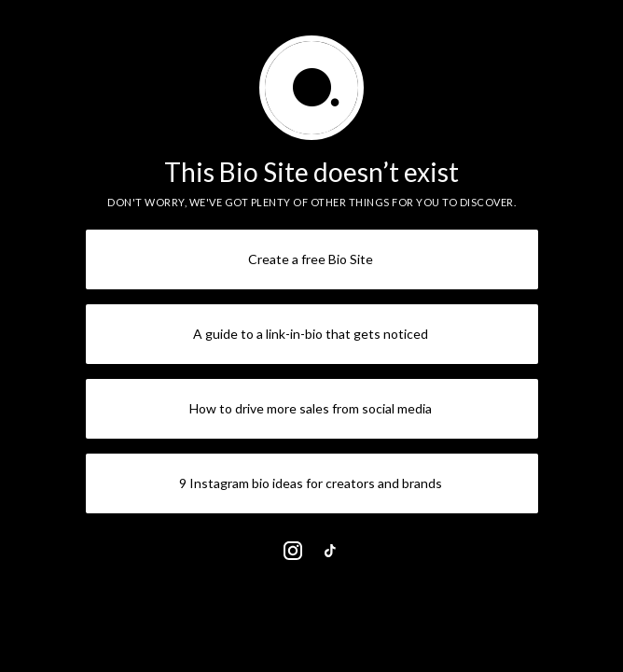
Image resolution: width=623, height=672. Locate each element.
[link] (293, 551)
